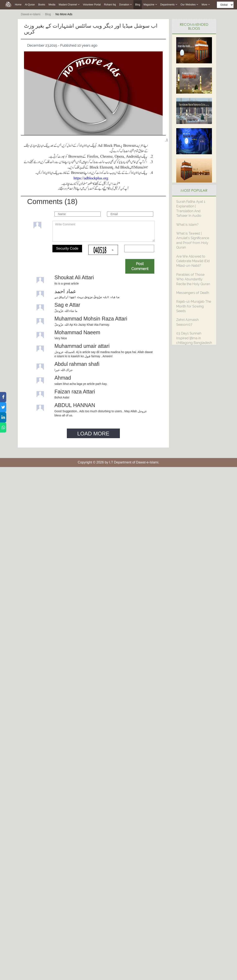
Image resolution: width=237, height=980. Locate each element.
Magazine (150, 4)
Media (52, 5)
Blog (138, 5)
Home (18, 5)
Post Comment (140, 266)
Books (42, 5)
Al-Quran (30, 5)
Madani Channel (69, 4)
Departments (169, 4)
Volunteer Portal (92, 5)
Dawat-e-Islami (31, 14)
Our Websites (189, 4)
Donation (125, 4)
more (206, 4)
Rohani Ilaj (110, 5)
